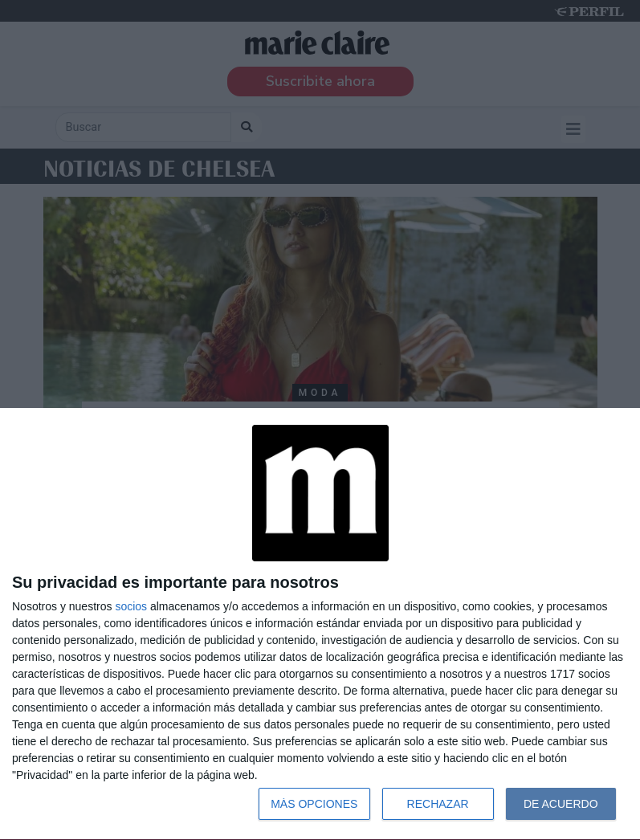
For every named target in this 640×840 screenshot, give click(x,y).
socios (131, 606)
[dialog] (320, 624)
